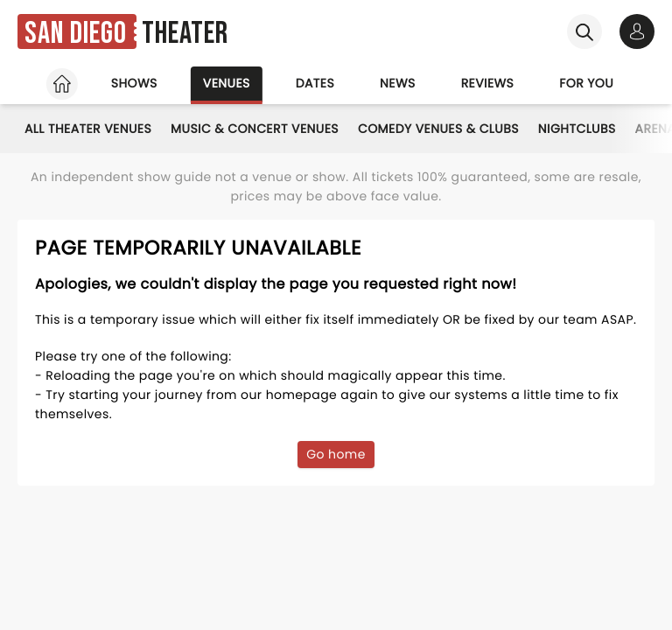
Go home (336, 454)
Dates (315, 83)
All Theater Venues (88, 129)
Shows (134, 83)
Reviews (488, 83)
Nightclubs (577, 129)
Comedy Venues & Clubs (438, 129)
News (398, 83)
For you (586, 83)
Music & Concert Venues (255, 129)
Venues (227, 83)
